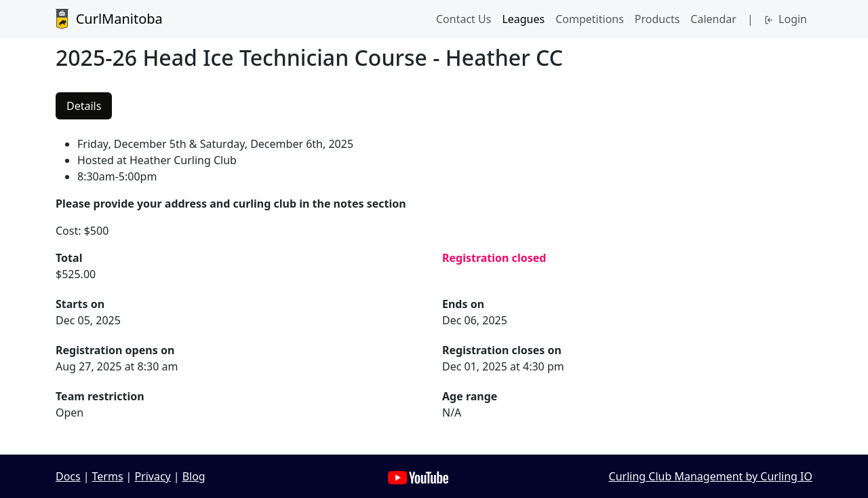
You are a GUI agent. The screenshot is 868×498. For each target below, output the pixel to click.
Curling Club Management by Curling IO (711, 476)
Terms (108, 476)
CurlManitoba (109, 19)
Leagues (523, 19)
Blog (194, 476)
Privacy (152, 476)
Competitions (590, 19)
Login (786, 19)
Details (84, 106)
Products (657, 19)
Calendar (713, 19)
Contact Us (463, 19)
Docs (68, 476)
